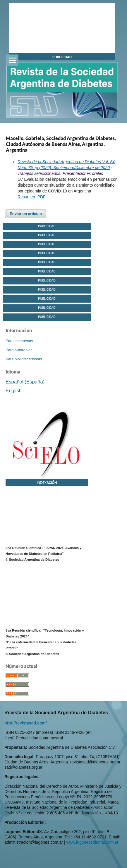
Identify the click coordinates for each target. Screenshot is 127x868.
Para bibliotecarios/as (24, 359)
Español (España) (25, 382)
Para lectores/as (19, 341)
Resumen (26, 197)
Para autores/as (19, 350)
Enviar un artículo (26, 214)
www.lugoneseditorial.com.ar (92, 842)
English (14, 391)
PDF (42, 197)
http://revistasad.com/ (26, 723)
